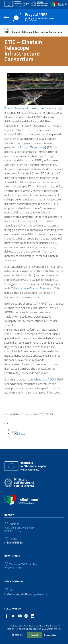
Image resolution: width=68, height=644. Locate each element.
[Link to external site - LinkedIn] (33, 616)
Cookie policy (50, 635)
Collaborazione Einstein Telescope (34, 288)
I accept (34, 635)
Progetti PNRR (43, 16)
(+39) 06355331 (14, 543)
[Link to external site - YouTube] (20, 616)
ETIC (14, 430)
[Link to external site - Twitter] (13, 616)
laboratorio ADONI (45, 379)
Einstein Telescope (33, 147)
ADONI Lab (18, 433)
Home (8, 29)
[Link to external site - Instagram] (26, 616)
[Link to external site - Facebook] (7, 616)
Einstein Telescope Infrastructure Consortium (34, 108)
